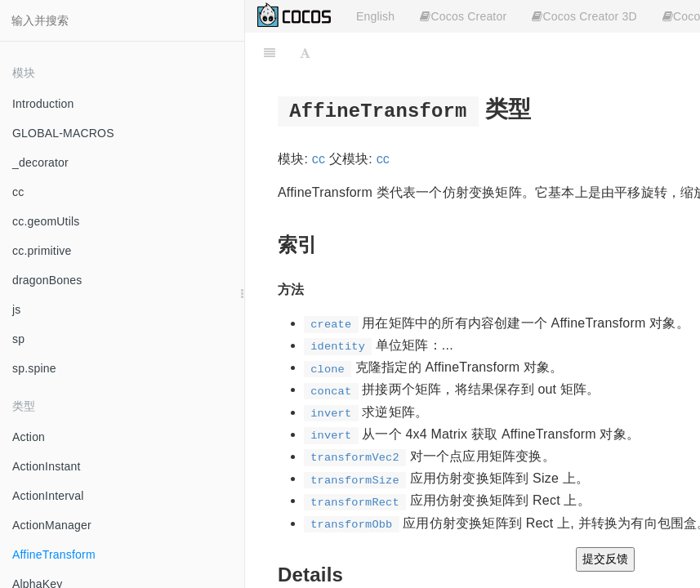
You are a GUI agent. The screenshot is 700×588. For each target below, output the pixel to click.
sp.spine (34, 368)
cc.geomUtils (46, 221)
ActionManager (52, 525)
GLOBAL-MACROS (63, 133)
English (375, 16)
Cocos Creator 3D (584, 16)
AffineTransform (54, 555)
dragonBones (47, 280)
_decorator (40, 163)
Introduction (43, 104)
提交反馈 (605, 559)
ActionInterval (48, 496)
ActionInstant (47, 466)
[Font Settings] (305, 53)
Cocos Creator (463, 16)
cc (18, 192)
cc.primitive (42, 251)
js (17, 310)
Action (29, 437)
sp (18, 339)
